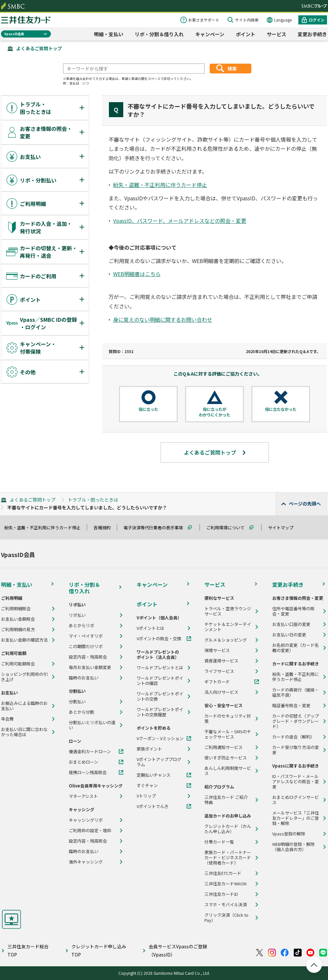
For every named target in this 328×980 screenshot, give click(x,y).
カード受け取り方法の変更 (296, 750)
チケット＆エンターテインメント (228, 627)
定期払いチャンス (154, 775)
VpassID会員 (14, 34)
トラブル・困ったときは (93, 500)
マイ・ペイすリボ (86, 636)
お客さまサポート (204, 20)
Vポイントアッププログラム (159, 762)
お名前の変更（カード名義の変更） (296, 648)
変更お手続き (312, 34)
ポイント (246, 34)
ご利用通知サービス (224, 747)
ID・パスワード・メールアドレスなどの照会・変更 (296, 782)
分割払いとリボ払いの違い (92, 725)
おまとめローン (83, 762)
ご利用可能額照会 (18, 664)
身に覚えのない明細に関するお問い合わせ (163, 319)
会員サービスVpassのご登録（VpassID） (178, 950)
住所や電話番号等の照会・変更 (293, 611)
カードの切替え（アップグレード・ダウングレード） (296, 721)
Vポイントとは (150, 628)
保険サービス (217, 650)
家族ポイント (149, 749)
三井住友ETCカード (223, 873)
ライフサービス (219, 671)
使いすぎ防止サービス (226, 758)
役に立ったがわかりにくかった (215, 412)
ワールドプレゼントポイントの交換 (160, 696)
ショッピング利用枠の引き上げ (24, 677)
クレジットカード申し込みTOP (99, 950)
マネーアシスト (83, 796)
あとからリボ (82, 626)
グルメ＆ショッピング (226, 640)
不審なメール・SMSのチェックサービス (228, 734)
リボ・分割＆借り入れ (159, 34)
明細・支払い (109, 34)
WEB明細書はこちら (137, 274)
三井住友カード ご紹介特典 (226, 800)
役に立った (148, 409)
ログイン (317, 20)
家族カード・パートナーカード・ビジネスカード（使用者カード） (228, 858)
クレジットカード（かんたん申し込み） (228, 829)
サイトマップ (284, 528)
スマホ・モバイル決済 (226, 905)
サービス (276, 34)
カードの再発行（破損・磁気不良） (296, 692)
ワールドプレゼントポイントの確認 (160, 681)
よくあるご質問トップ (39, 48)
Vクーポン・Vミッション (160, 739)
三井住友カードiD (221, 894)
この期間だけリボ (86, 646)
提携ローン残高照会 (88, 772)
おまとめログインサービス (296, 800)
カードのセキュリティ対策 (228, 719)
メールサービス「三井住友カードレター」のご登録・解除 (296, 818)
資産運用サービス (221, 661)
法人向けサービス (221, 692)
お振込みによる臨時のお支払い (24, 706)
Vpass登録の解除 (289, 834)
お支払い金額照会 (18, 619)
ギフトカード (217, 682)
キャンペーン (210, 34)
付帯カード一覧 (219, 842)
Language (283, 20)
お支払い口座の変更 (291, 624)
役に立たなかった (281, 409)
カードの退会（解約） (293, 737)
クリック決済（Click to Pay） (226, 918)
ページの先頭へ (305, 504)
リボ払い (77, 615)
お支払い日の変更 (289, 635)
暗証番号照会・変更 (291, 706)
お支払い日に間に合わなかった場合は (24, 732)
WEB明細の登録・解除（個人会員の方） (293, 847)
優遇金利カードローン (90, 752)
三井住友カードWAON (225, 884)
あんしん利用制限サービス (228, 771)
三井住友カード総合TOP (28, 950)
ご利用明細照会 (16, 609)
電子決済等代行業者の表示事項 (156, 528)
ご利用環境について (228, 528)
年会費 (7, 719)
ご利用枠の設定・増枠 (90, 831)
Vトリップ (146, 796)
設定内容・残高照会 (88, 657)
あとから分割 (82, 712)
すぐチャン (147, 786)
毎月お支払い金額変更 (90, 667)
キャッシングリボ (86, 820)
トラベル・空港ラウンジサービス (228, 611)
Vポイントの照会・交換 (159, 639)
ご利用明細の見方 (18, 630)
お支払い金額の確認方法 (24, 640)
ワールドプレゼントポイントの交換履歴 (160, 712)
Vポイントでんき (153, 806)
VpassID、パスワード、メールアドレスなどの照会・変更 (180, 221)
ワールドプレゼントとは (160, 668)
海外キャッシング (86, 862)
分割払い (77, 702)
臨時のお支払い (84, 678)
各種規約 (105, 528)
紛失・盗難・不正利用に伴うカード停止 (160, 185)
